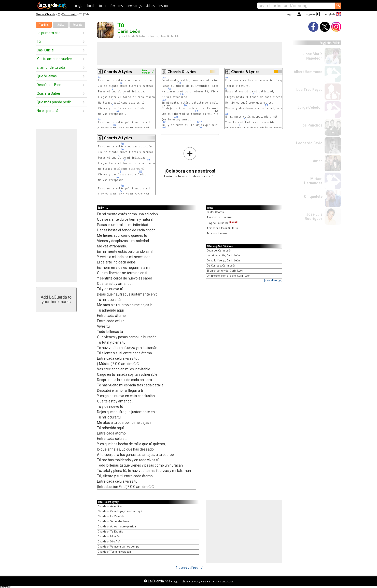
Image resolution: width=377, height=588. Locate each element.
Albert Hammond (308, 72)
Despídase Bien (49, 85)
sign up (291, 14)
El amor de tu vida (51, 67)
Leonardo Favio (309, 143)
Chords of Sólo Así (109, 542)
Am (99, 78)
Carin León (69, 14)
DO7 (199, 122)
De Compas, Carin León (221, 266)
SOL (179, 83)
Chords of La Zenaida (111, 516)
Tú (39, 41)
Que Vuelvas (47, 76)
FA (169, 89)
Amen (318, 161)
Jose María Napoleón (313, 56)
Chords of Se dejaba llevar (114, 521)
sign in (311, 14)
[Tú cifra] (198, 568)
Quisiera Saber (48, 93)
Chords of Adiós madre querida (117, 527)
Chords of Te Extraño (110, 532)
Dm (121, 83)
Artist (61, 25)
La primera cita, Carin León (223, 255)
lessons (164, 6)
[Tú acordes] (184, 568)
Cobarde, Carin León (219, 251)
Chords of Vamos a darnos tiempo (118, 547)
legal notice (180, 581)
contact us (227, 581)
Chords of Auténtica (110, 506)
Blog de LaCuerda (222, 223)
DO (165, 122)
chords (90, 6)
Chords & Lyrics (118, 72)
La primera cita (49, 33)
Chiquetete (313, 197)
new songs (134, 6)
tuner (103, 6)
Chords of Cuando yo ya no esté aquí (120, 511)
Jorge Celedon (310, 107)
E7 (267, 106)
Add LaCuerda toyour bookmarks (56, 299)
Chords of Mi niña (109, 536)
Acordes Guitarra (217, 233)
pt (216, 581)
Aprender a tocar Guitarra (222, 228)
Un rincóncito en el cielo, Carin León (228, 276)
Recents (77, 25)
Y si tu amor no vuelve (54, 59)
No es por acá (47, 111)
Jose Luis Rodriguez (314, 216)
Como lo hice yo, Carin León (223, 261)
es (205, 581)
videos (150, 6)
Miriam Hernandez (313, 181)
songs (78, 6)
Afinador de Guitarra (219, 217)
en (211, 581)
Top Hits (44, 25)
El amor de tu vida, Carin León (225, 271)
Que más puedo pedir (54, 102)
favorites (116, 6)
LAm (164, 78)
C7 (148, 160)
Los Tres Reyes (309, 90)
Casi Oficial (45, 50)
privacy (196, 581)
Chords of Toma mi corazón (114, 552)
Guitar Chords (46, 14)
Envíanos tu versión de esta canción (190, 162)
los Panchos (312, 125)
